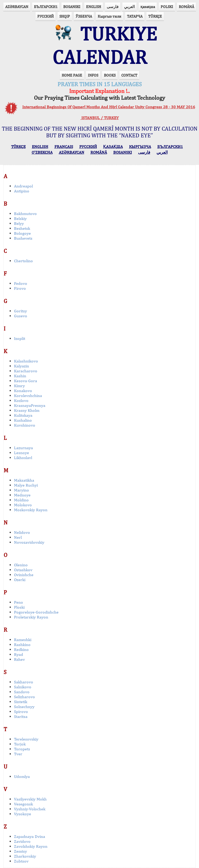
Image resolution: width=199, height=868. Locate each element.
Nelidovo (22, 532)
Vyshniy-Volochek (30, 809)
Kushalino (23, 420)
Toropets (22, 749)
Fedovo (21, 283)
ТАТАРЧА (135, 16)
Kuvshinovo (25, 425)
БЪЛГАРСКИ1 (46, 7)
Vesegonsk (23, 804)
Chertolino (23, 261)
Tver (18, 754)
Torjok (20, 744)
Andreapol (23, 186)
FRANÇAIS (64, 147)
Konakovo (23, 391)
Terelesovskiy (26, 739)
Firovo (20, 288)
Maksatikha (24, 480)
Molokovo (23, 505)
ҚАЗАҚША (113, 147)
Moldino (21, 500)
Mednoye (22, 495)
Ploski (19, 607)
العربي (129, 7)
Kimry (19, 386)
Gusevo (21, 316)
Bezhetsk (22, 228)
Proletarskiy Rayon (31, 617)
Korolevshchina (28, 396)
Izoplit (20, 338)
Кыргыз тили (109, 16)
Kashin (20, 376)
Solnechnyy (24, 707)
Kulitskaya (23, 415)
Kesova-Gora (26, 381)
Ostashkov (23, 570)
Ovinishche (24, 575)
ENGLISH (94, 7)
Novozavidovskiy (29, 542)
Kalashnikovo (26, 361)
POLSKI (167, 7)
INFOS (93, 75)
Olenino (21, 565)
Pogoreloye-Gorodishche (36, 612)
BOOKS (110, 75)
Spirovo (21, 712)
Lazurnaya (23, 448)
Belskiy (20, 218)
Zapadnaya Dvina (30, 836)
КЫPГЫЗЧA (140, 147)
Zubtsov (21, 861)
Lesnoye (22, 453)
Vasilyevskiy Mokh (30, 799)
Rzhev (19, 659)
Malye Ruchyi (26, 485)
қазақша (148, 7)
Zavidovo (22, 841)
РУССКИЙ (45, 16)
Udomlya (22, 776)
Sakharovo (24, 682)
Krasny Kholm (27, 410)
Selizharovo (24, 697)
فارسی (113, 7)
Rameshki (23, 640)
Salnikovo (23, 687)
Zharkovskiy (25, 856)
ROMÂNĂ (186, 7)
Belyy (19, 223)
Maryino (22, 490)
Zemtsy (20, 851)
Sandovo (22, 692)
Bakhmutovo (25, 214)
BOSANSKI (72, 7)
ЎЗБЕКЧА (84, 16)
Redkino (21, 650)
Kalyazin (22, 366)
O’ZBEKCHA (42, 152)
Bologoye (22, 233)
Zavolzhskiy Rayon (31, 846)
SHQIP (65, 16)
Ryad (19, 654)
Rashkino (22, 645)
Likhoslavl (23, 458)
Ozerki (20, 580)
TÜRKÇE (155, 16)
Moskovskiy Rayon (31, 510)
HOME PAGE (72, 75)
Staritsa (21, 716)
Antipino (22, 191)
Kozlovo (21, 401)
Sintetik (21, 702)
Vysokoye (23, 814)
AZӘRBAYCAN (17, 7)
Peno (19, 602)
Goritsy (20, 311)
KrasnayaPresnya (30, 405)
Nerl (18, 537)
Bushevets (23, 238)
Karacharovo (26, 371)
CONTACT (129, 75)
